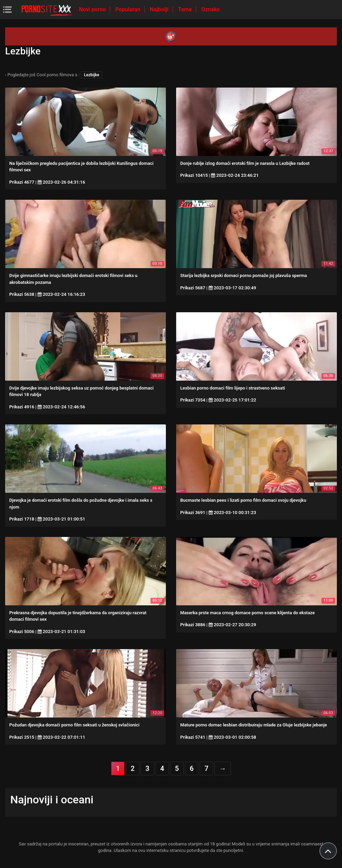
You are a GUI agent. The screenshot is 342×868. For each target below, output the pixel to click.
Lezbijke (92, 75)
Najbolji (160, 9)
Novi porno (93, 9)
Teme (186, 9)
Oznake (211, 9)
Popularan (128, 9)
